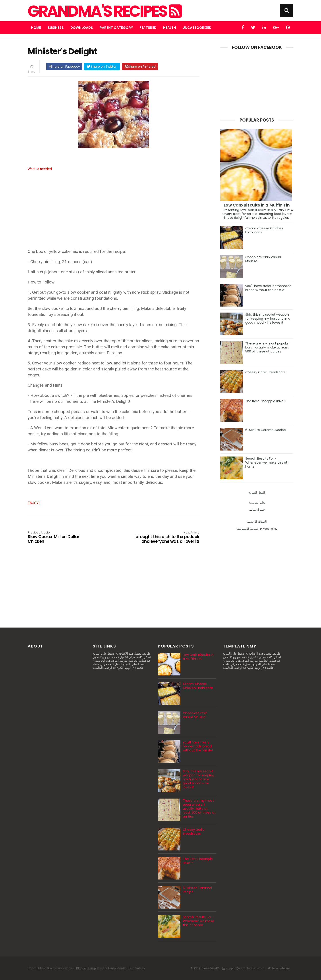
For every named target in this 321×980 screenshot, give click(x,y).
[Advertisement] (114, 213)
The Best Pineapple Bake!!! (266, 401)
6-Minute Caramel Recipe (266, 430)
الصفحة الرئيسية (257, 522)
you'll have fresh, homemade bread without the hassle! (268, 288)
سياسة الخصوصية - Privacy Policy (257, 529)
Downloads (82, 28)
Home (36, 28)
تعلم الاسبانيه (257, 510)
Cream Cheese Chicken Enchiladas (264, 230)
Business (56, 28)
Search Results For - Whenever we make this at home (266, 462)
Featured (148, 28)
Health (170, 28)
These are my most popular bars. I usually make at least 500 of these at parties (267, 347)
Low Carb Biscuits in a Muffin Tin (257, 205)
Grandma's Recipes (104, 11)
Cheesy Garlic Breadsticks (266, 372)
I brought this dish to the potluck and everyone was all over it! (165, 538)
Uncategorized (197, 28)
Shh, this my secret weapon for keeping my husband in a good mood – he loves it (268, 319)
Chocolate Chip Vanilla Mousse (263, 259)
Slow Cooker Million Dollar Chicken (62, 538)
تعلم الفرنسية (257, 503)
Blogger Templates (89, 968)
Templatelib (136, 968)
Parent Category (116, 28)
